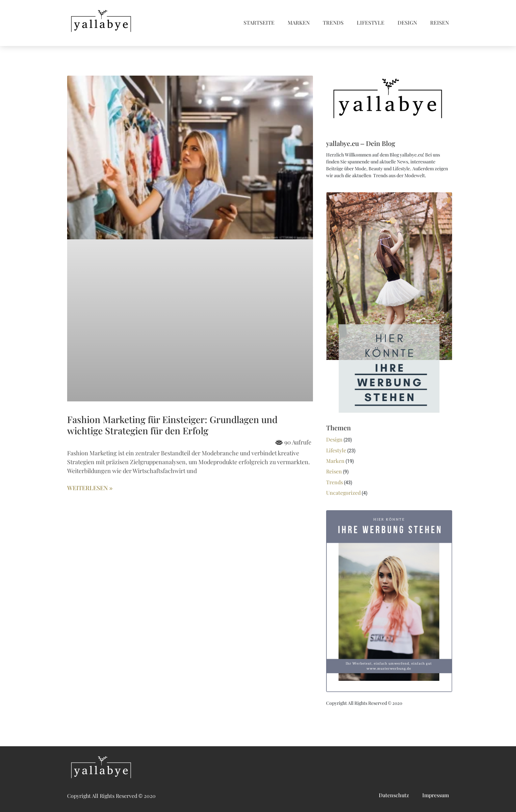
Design (407, 23)
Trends (333, 23)
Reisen (439, 23)
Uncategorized (343, 493)
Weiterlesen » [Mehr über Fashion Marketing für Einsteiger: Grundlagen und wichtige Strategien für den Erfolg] (90, 488)
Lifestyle (371, 23)
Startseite (259, 23)
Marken (299, 23)
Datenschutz (394, 795)
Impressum (436, 795)
